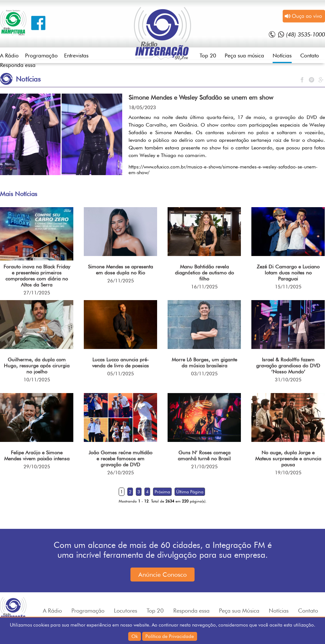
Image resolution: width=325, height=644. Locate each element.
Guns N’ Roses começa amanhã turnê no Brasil (204, 456)
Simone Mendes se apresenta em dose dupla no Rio (120, 270)
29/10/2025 (37, 467)
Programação (41, 56)
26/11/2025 (121, 281)
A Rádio (9, 56)
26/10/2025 (121, 473)
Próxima (162, 492)
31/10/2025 (288, 380)
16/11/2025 (204, 287)
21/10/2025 (204, 467)
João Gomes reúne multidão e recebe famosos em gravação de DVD (120, 459)
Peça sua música (244, 56)
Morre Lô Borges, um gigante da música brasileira (204, 363)
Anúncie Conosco (162, 575)
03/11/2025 (204, 374)
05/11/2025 (121, 374)
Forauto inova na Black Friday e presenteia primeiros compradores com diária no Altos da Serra (37, 276)
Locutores (126, 611)
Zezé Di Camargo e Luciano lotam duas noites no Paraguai (288, 273)
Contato (310, 56)
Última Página (190, 492)
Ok (135, 636)
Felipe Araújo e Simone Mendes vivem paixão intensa (37, 456)
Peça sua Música (239, 611)
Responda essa (18, 65)
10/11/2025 (37, 380)
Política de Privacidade (170, 636)
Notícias (282, 56)
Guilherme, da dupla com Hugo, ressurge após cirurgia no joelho (37, 366)
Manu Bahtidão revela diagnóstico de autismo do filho (204, 273)
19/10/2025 (288, 473)
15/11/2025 (288, 287)
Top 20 (208, 56)
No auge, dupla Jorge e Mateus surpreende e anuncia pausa (288, 459)
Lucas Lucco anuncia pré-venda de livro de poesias (120, 363)
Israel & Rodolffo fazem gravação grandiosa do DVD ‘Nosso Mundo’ (288, 366)
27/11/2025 (37, 293)
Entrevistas (76, 56)
